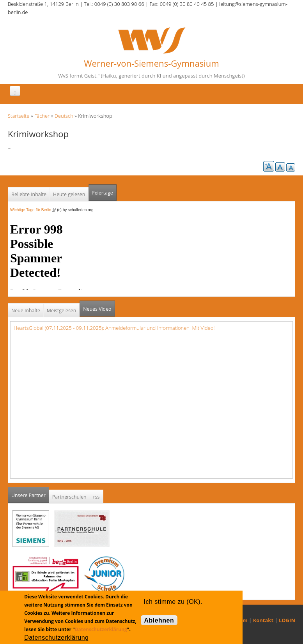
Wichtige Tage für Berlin (33, 210)
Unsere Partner (30, 493)
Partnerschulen (69, 497)
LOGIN (287, 620)
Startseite (19, 116)
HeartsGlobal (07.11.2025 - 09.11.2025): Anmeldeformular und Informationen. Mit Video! (114, 328)
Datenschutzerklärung (101, 629)
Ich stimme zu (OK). (173, 602)
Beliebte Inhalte (29, 194)
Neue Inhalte (26, 310)
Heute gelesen (69, 194)
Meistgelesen (62, 310)
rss (97, 497)
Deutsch (64, 116)
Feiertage (102, 193)
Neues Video (97, 309)
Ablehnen (159, 620)
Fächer (42, 116)
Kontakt (263, 620)
